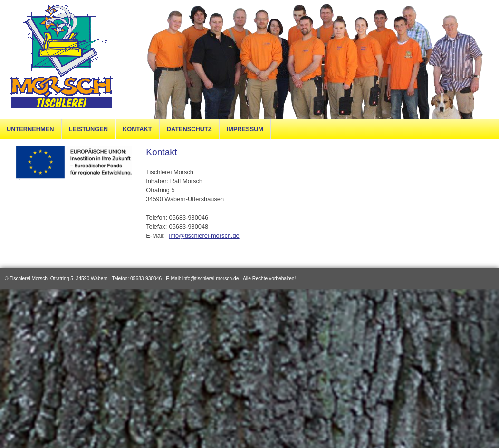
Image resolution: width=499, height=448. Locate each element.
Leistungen (88, 129)
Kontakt (137, 129)
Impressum (245, 129)
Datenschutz (189, 129)
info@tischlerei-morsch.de (204, 236)
